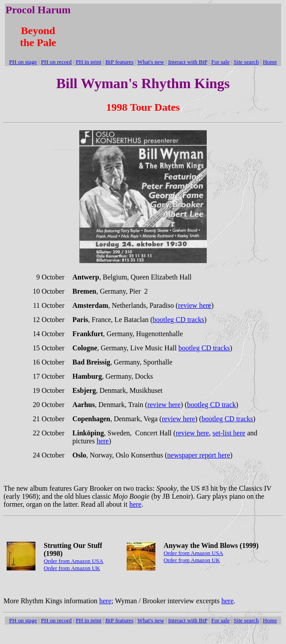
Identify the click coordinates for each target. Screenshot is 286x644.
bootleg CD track (212, 405)
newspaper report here (199, 455)
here (103, 441)
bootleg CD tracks (178, 320)
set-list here (229, 433)
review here (195, 305)
